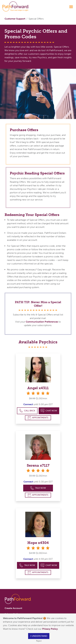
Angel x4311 (38, 388)
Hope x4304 (38, 543)
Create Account (13, 608)
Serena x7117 (38, 465)
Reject (39, 641)
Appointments (38, 418)
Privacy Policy (50, 629)
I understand (39, 636)
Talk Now (38, 488)
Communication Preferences (42, 322)
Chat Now (49, 411)
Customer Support (15, 19)
